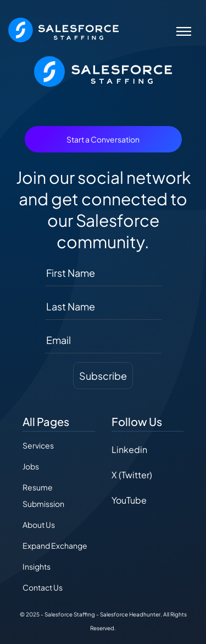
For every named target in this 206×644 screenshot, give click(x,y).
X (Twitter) (132, 475)
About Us (39, 525)
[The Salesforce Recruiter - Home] (63, 29)
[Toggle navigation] (184, 30)
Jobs (31, 466)
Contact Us (43, 587)
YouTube (129, 500)
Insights (37, 566)
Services (38, 445)
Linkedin (129, 449)
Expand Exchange (55, 545)
